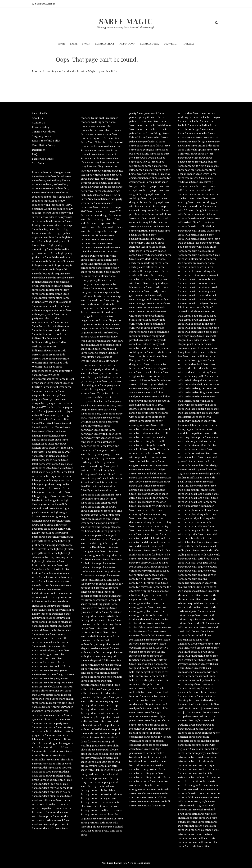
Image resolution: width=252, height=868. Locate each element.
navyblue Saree (90, 171)
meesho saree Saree (51, 727)
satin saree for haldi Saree (201, 773)
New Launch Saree (99, 199)
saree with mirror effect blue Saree (198, 445)
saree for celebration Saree (153, 559)
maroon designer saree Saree (50, 654)
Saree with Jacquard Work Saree (197, 405)
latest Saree (66, 468)
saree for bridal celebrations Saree (150, 538)
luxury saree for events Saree (57, 610)
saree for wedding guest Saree (147, 773)
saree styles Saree (206, 174)
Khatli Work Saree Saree (54, 423)
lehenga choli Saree (61, 480)
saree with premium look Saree (197, 522)
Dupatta (189, 44)
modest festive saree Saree (96, 130)
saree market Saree (203, 133)
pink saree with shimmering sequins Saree (101, 701)
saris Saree (192, 729)
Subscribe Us (40, 114)
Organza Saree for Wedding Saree (101, 321)
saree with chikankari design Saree (199, 271)
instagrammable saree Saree (49, 379)
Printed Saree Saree (141, 137)
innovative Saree (49, 375)
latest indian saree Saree (54, 456)
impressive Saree (63, 278)
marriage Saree (41, 711)
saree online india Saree (205, 146)
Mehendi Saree (55, 731)
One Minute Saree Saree (102, 264)
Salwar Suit (171, 44)
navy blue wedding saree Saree (99, 167)
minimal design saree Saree (56, 751)
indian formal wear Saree (54, 306)
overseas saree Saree (93, 365)
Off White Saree (110, 248)
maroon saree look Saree (47, 687)
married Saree (55, 715)
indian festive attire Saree (54, 298)
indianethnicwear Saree (46, 351)
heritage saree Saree (51, 229)
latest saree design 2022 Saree (50, 472)
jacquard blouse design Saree (49, 395)
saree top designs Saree (192, 178)
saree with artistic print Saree (195, 239)
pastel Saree (108, 442)
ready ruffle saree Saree (143, 275)
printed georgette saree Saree (147, 117)
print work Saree (154, 113)
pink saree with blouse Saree (105, 620)
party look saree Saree (108, 377)
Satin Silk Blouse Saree (199, 846)
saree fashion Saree (155, 534)
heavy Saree (54, 193)
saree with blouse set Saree (194, 259)
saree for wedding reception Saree (150, 777)
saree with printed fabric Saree (196, 526)
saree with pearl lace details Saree (198, 498)
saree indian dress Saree (151, 806)
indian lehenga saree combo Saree (52, 310)
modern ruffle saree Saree (47, 800)
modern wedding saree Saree (98, 122)
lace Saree (38, 432)
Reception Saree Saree (142, 360)
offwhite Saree (96, 256)
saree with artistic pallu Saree (203, 231)
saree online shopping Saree (195, 150)
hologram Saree (42, 266)
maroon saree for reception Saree (52, 683)
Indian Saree (47, 326)
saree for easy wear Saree (144, 587)
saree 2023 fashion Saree (151, 474)
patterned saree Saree (94, 446)
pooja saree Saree (106, 778)
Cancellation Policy (44, 145)
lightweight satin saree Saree (49, 561)
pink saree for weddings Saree (99, 608)
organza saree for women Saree (100, 325)
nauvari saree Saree (92, 155)
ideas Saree (46, 278)
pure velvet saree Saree (150, 162)
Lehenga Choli (104, 44)
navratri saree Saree (100, 159)
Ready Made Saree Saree (151, 259)
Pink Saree (101, 527)
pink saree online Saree (95, 612)
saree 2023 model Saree (143, 478)
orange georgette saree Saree (98, 280)
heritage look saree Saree (47, 225)
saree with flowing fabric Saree (196, 360)
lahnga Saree (40, 440)
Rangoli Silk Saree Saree (144, 247)
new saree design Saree (102, 215)
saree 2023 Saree (160, 482)
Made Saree (53, 622)
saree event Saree (147, 530)
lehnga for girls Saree (45, 496)
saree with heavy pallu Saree (195, 376)
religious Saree (138, 376)
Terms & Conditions (44, 132)
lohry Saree (46, 569)
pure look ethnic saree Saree (146, 154)
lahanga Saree (40, 436)
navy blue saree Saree (106, 163)
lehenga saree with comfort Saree (52, 492)
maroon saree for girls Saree (56, 675)
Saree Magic (126, 21)
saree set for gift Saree (198, 166)
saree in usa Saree (147, 802)
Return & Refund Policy (46, 141)
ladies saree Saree (55, 432)
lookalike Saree (63, 569)
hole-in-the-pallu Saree (60, 262)
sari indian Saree (195, 704)
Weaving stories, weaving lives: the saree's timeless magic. (126, 27)
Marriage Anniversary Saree (56, 707)
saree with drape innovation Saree (198, 328)
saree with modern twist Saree (196, 449)
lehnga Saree (66, 496)
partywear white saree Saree (97, 438)
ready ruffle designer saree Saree (149, 271)
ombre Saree (96, 260)
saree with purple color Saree (196, 530)
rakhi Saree (163, 231)
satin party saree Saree (205, 753)
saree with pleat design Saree (195, 514)
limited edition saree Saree (48, 565)
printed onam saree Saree (145, 121)
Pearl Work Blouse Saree (103, 482)
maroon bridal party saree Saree (51, 650)
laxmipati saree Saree (59, 476)
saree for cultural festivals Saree (148, 579)
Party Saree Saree (108, 393)
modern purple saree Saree (56, 796)
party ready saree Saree (95, 381)
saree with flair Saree (203, 356)
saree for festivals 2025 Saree (147, 636)
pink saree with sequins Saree (98, 697)
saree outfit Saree (195, 158)
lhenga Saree (56, 500)
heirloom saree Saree (59, 221)
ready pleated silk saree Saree (147, 267)
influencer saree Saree (45, 371)
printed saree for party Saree (154, 129)
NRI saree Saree (104, 236)
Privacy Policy (41, 127)
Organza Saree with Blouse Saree (100, 329)
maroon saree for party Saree (50, 679)
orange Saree (89, 284)
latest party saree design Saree (50, 460)
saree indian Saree (189, 113)
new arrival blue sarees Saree (105, 187)
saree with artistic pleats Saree (196, 235)
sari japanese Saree (207, 709)
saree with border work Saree (196, 267)
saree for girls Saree (148, 664)
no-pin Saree (103, 231)
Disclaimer (38, 150)
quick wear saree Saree (150, 227)
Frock (86, 44)
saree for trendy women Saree (147, 769)
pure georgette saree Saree (152, 150)
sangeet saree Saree (141, 466)
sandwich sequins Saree (151, 461)
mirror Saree (47, 764)
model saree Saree (50, 768)
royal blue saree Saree (150, 401)
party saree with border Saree (98, 397)
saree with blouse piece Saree (202, 255)
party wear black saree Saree (98, 401)
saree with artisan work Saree (195, 218)
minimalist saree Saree (45, 760)
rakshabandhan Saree (142, 239)
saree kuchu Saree (196, 121)
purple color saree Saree (144, 166)
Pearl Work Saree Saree (95, 486)
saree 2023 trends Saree (143, 486)
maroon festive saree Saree (48, 662)
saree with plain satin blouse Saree (198, 510)
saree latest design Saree (192, 129)
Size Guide (38, 163)
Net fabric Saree (109, 171)
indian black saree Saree (46, 282)
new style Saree (104, 219)
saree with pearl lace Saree (194, 502)
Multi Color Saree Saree (102, 142)
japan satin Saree (56, 411)
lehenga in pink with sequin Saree (52, 484)
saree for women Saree (143, 781)
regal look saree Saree (157, 372)
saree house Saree (147, 794)
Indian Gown (127, 44)
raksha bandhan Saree (142, 235)
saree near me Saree (190, 137)
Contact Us (38, 123)
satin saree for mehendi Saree (196, 777)
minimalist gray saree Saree (49, 755)
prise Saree (136, 142)
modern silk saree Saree (54, 828)
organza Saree (106, 316)
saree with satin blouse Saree (202, 559)
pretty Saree (136, 113)
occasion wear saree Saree (96, 244)
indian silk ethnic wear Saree (49, 338)
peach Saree (95, 458)
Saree (74, 44)
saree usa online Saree (198, 194)
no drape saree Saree (107, 223)
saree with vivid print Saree (194, 656)
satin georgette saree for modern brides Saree (199, 741)
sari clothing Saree (196, 688)
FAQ (35, 154)
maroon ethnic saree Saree (48, 658)
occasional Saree (91, 248)
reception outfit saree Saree (153, 356)
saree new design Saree (199, 142)
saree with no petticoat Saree (195, 453)
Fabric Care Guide (43, 159)
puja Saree (143, 146)
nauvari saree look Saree (103, 150)
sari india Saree (194, 696)
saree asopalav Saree (149, 494)
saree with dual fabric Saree (194, 332)
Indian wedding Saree (45, 342)
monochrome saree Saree (103, 134)
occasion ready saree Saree (97, 240)
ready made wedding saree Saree (149, 263)
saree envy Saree (146, 526)
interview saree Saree (52, 391)
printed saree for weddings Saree (149, 133)
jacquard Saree (41, 399)
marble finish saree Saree (54, 646)
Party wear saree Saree (94, 418)
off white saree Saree (93, 252)
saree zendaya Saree (190, 684)
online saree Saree (92, 268)
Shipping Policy (42, 136)
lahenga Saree (57, 436)
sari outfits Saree (209, 713)
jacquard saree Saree (60, 403)
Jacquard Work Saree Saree (48, 407)
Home (62, 44)
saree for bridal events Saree (146, 542)
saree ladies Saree (206, 125)
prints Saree (161, 137)
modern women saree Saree (97, 126)
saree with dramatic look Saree (196, 324)
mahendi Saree (41, 630)
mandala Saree (48, 634)
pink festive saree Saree (102, 511)
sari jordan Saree (188, 713)
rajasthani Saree (146, 231)
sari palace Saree (188, 717)
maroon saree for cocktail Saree (51, 666)
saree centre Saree (147, 510)
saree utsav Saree (200, 198)
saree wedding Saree (197, 206)
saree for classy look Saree (145, 563)
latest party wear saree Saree (49, 464)
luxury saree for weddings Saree (51, 614)
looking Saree (40, 573)
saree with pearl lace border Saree (198, 494)
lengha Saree (40, 500)
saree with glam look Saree (194, 364)
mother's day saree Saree (96, 138)
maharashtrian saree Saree (55, 626)
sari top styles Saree (197, 721)
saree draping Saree (148, 518)
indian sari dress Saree (53, 334)
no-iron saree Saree (92, 227)
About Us (37, 118)
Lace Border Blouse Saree (54, 427)
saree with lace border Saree (195, 409)
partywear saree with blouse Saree (101, 434)
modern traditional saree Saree (99, 118)
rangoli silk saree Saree (150, 243)
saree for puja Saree (148, 725)
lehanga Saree (40, 480)
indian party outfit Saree (46, 314)
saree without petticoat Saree (202, 680)
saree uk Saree (194, 186)
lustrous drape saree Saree (55, 586)
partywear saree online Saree (98, 430)
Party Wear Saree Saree (109, 414)
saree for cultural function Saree (148, 583)
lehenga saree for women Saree (51, 488)
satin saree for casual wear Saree (197, 757)
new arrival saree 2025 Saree (98, 191)
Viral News (128, 863)
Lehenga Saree (149, 44)
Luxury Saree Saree (44, 618)
